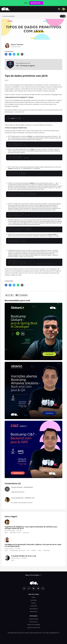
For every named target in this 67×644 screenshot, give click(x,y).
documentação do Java (48, 221)
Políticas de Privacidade (34, 624)
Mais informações (34, 575)
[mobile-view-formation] (33, 64)
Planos (34, 597)
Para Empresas (34, 609)
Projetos (34, 603)
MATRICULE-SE (36, 3)
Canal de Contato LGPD (33, 627)
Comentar (24, 295)
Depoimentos (33, 611)
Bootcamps (34, 600)
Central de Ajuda (33, 619)
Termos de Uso (33, 622)
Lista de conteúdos (8, 16)
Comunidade (34, 606)
